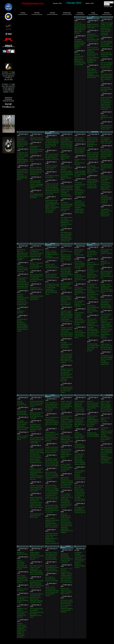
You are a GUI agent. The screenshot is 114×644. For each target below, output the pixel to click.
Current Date (108, 7)
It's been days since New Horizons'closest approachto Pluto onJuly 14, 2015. (8, 76)
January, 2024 (57, 3)
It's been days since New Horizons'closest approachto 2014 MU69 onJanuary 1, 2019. (8, 88)
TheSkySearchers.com (33, 3)
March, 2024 (90, 3)
